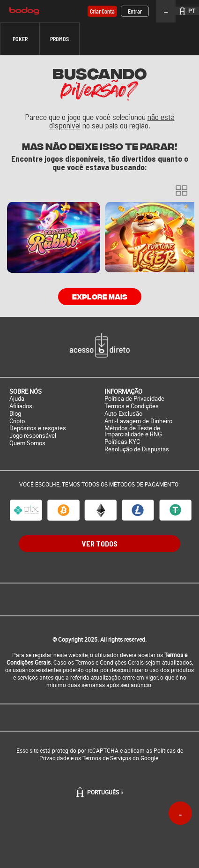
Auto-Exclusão (123, 414)
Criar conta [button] (102, 11)
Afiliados (21, 406)
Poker (20, 39)
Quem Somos (27, 443)
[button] (20, 39)
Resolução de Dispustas (137, 449)
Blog (15, 414)
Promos (59, 39)
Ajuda (17, 399)
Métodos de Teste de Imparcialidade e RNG (133, 431)
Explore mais (100, 296)
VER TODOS (100, 543)
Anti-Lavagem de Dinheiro (138, 421)
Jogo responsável (33, 436)
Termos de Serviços (107, 758)
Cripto (17, 421)
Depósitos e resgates (38, 428)
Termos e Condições (132, 406)
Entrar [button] (135, 11)
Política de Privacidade (134, 399)
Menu (166, 11)
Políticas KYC (122, 442)
